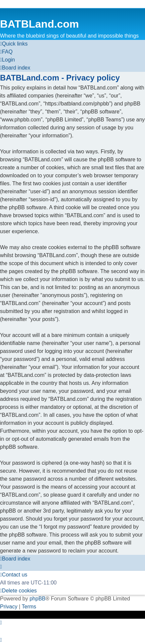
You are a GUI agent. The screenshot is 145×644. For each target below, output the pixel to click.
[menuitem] (6, 52)
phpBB (37, 599)
